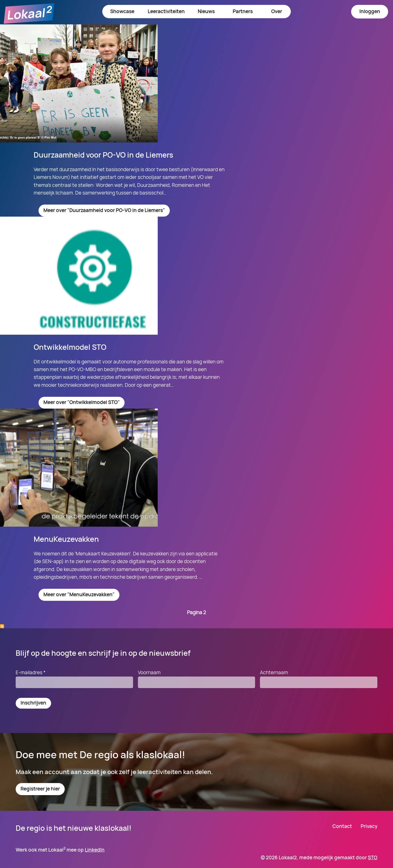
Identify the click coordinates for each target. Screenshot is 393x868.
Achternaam (274, 672)
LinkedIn (95, 850)
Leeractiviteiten (166, 11)
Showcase (122, 11)
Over (277, 11)
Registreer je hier (40, 789)
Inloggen (370, 11)
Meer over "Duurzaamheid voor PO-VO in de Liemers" (104, 210)
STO (373, 857)
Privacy (369, 826)
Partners (243, 11)
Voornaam (149, 672)
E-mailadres (33, 672)
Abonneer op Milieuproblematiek (2, 626)
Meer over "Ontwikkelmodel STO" (82, 402)
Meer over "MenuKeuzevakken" (79, 594)
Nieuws (206, 11)
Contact (342, 826)
